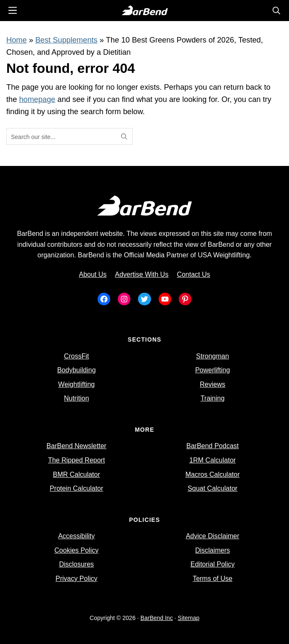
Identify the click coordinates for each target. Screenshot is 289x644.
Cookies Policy (76, 550)
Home (17, 40)
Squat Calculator (212, 488)
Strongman (212, 356)
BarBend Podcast (213, 446)
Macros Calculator (213, 474)
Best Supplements (66, 40)
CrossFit (77, 356)
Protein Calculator (76, 488)
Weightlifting (76, 384)
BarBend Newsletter (77, 446)
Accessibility (76, 536)
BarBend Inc (157, 618)
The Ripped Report (76, 460)
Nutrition (77, 398)
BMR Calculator (77, 474)
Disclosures (76, 564)
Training (213, 398)
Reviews (212, 384)
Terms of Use (212, 579)
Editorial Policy (213, 564)
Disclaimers (213, 550)
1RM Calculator (212, 460)
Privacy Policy (77, 579)
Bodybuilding (77, 370)
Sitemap (189, 618)
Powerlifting (213, 370)
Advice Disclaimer (213, 536)
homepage (37, 99)
